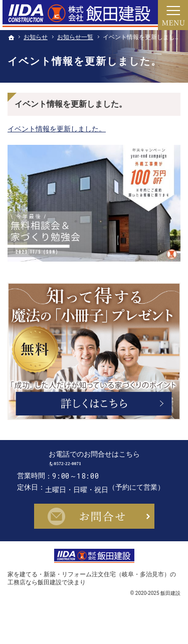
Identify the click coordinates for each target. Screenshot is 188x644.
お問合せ (94, 530)
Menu (173, 15)
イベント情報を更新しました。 (57, 129)
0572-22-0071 (103, 470)
